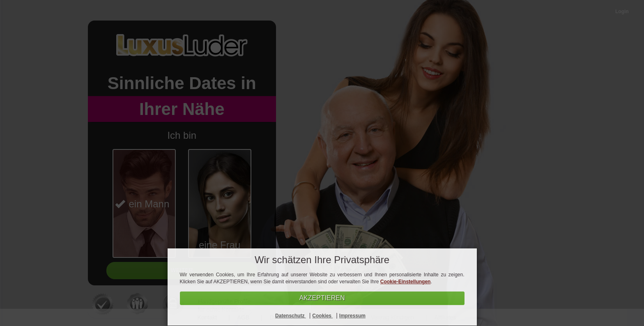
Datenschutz (291, 316)
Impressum (352, 316)
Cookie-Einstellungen (406, 282)
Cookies (322, 316)
